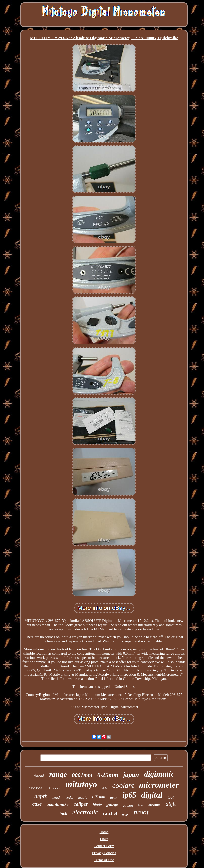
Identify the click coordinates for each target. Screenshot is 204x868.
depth (41, 796)
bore (141, 805)
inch (63, 813)
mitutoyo (81, 784)
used (105, 788)
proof (141, 812)
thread (39, 776)
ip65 (129, 795)
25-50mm (128, 806)
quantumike (58, 804)
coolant (123, 785)
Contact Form (104, 846)
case (37, 804)
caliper (81, 804)
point (114, 798)
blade (97, 805)
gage (126, 814)
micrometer (159, 785)
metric (83, 798)
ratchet (110, 813)
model (69, 798)
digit (171, 804)
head (56, 797)
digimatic (159, 774)
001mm (99, 797)
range (58, 774)
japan (131, 775)
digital (152, 795)
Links (104, 839)
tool (171, 797)
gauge (112, 804)
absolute (154, 805)
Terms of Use (104, 860)
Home (104, 832)
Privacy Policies (104, 853)
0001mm (82, 775)
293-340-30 (35, 788)
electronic (85, 812)
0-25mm (108, 775)
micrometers (54, 788)
